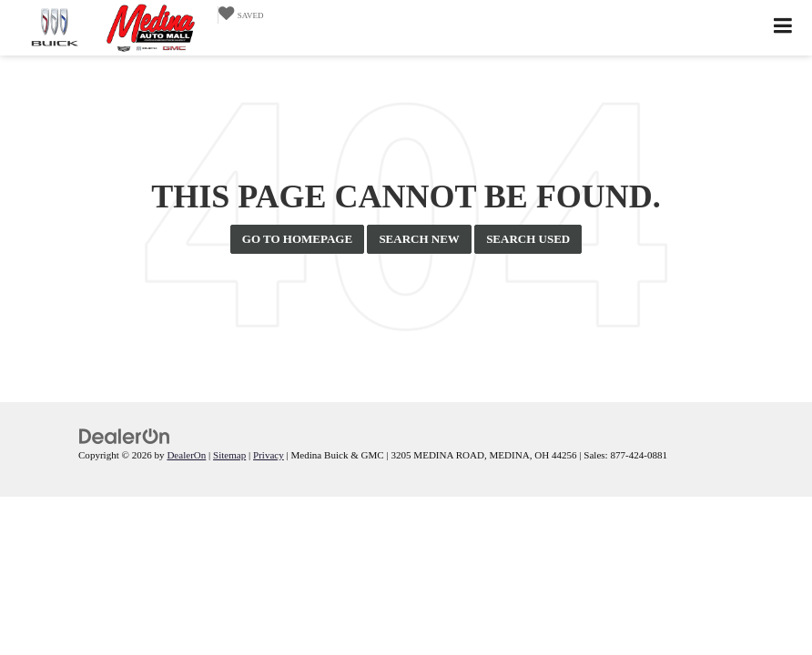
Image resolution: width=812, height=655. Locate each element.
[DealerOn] (125, 435)
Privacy (269, 455)
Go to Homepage (297, 239)
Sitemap (229, 455)
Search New (419, 239)
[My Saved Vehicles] (240, 15)
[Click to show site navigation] (783, 28)
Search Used (528, 239)
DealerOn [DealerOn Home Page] (186, 455)
